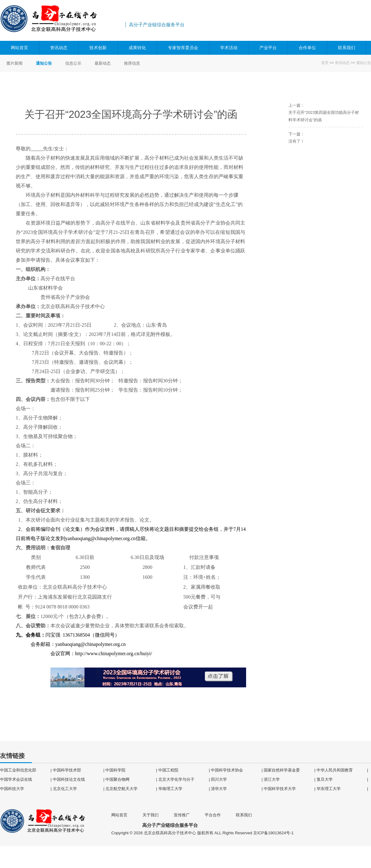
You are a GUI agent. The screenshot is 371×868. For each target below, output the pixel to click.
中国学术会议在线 (16, 779)
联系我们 (347, 48)
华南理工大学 (170, 788)
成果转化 (137, 48)
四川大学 (219, 779)
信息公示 (73, 63)
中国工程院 (168, 770)
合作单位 (307, 48)
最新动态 (103, 63)
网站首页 (19, 48)
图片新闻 (15, 63)
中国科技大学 (12, 788)
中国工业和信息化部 (18, 770)
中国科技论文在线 (69, 779)
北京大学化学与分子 (176, 779)
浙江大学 (272, 779)
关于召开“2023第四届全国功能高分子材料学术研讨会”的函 (324, 116)
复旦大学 (325, 779)
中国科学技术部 (67, 770)
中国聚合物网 (117, 779)
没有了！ (296, 141)
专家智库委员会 (183, 48)
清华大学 (219, 788)
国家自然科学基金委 (282, 770)
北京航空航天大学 (122, 788)
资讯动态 (59, 48)
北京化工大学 (65, 788)
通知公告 (364, 63)
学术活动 (229, 48)
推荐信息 (132, 63)
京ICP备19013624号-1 (273, 833)
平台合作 (213, 815)
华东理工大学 (329, 788)
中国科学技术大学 (280, 788)
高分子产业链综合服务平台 (62, 20)
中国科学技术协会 (227, 770)
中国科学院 (115, 770)
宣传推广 (182, 815)
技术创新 (98, 48)
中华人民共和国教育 (335, 770)
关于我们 (151, 815)
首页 (325, 63)
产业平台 (268, 48)
